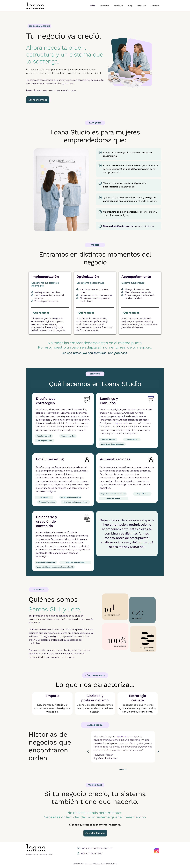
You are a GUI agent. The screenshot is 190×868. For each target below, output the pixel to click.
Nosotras (105, 6)
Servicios (118, 6)
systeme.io (122, 423)
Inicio (93, 6)
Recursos (141, 6)
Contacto (155, 6)
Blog (130, 6)
